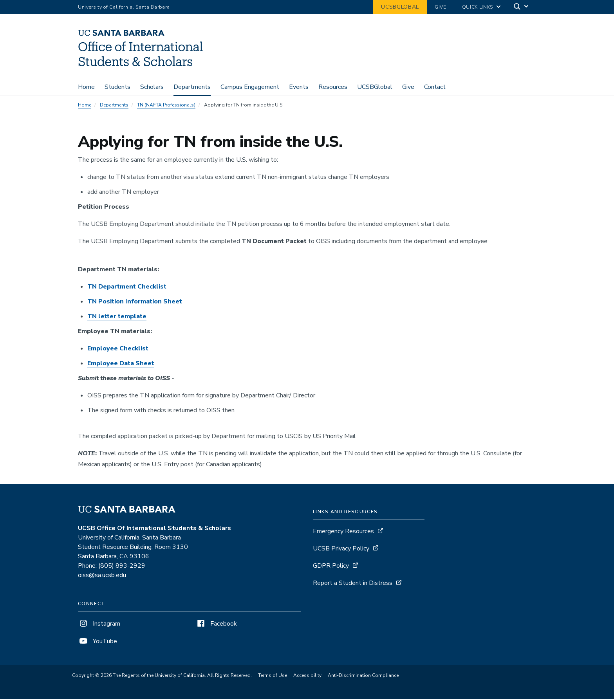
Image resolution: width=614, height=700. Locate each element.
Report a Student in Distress (353, 585)
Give (441, 7)
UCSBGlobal (400, 7)
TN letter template (117, 318)
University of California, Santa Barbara (124, 7)
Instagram (99, 625)
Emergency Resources (343, 533)
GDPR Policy (331, 567)
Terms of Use (273, 677)
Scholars (152, 87)
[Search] (522, 7)
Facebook (216, 625)
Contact (435, 87)
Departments (192, 87)
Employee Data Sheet (121, 365)
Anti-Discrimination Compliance (363, 677)
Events (299, 87)
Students (117, 87)
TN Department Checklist (127, 288)
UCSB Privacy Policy (341, 550)
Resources (333, 87)
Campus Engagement (250, 87)
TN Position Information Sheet (135, 303)
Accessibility (307, 677)
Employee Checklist (118, 350)
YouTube (98, 643)
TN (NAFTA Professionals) (166, 106)
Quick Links (478, 7)
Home (86, 87)
